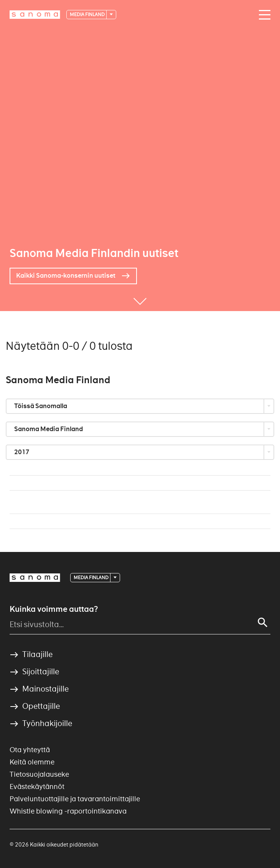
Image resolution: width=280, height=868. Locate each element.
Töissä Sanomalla (41, 406)
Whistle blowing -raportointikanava (68, 811)
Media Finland (88, 14)
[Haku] (263, 623)
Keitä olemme (32, 762)
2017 (22, 452)
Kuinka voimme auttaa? (54, 609)
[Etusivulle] (35, 15)
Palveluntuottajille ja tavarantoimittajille (75, 799)
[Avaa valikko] (263, 15)
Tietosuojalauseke (39, 774)
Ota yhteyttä (30, 750)
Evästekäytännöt (37, 786)
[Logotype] (35, 578)
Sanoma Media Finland (49, 429)
